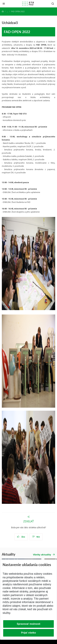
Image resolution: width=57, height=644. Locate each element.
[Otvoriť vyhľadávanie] (53, 4)
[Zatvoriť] (4, 4)
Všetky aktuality (42, 555)
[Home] (3, 11)
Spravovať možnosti (28, 624)
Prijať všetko (29, 633)
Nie (36, 537)
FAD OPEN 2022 (17, 32)
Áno (21, 537)
